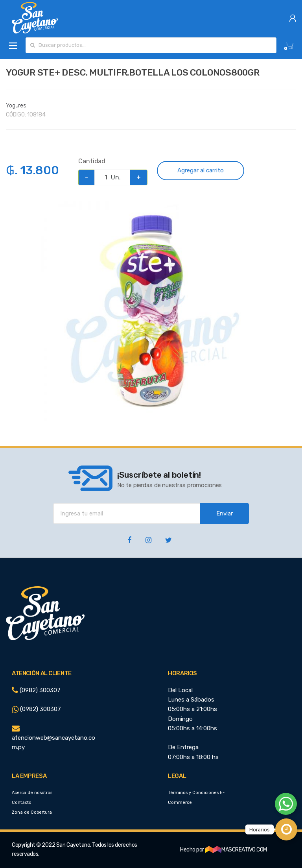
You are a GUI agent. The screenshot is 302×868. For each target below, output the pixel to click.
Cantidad (92, 161)
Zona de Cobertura (32, 812)
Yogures (16, 106)
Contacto (22, 802)
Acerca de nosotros (32, 793)
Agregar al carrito (201, 170)
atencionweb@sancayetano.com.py (53, 738)
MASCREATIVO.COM (236, 850)
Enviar (225, 513)
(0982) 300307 (36, 690)
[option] (151, 311)
